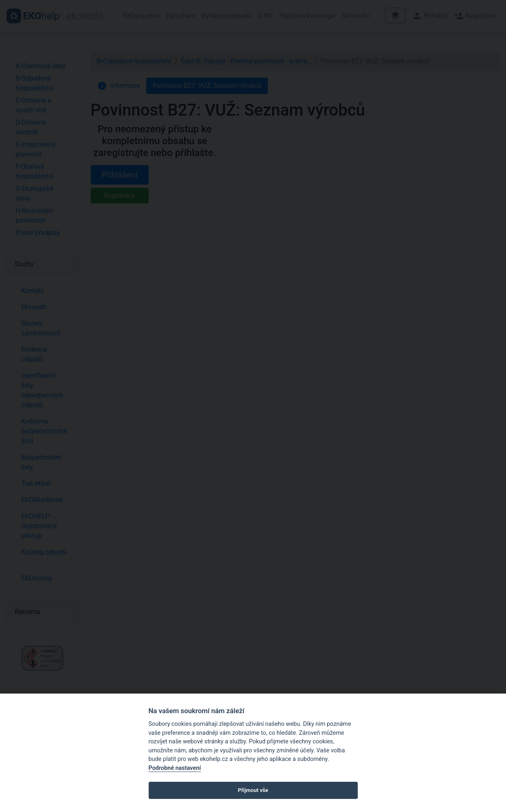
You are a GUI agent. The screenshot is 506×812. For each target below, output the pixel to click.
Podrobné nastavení (175, 768)
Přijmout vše (253, 790)
